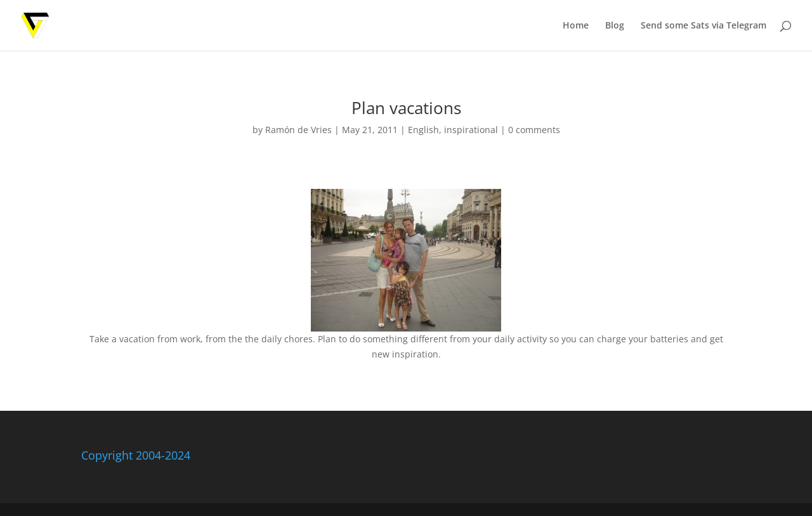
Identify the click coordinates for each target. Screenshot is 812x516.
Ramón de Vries (298, 130)
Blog (615, 26)
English (423, 130)
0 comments (534, 130)
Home (576, 26)
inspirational (471, 130)
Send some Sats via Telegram (704, 26)
